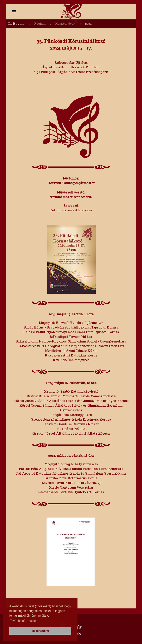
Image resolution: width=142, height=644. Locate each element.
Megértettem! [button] (40, 631)
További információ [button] (23, 621)
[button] (14, 12)
